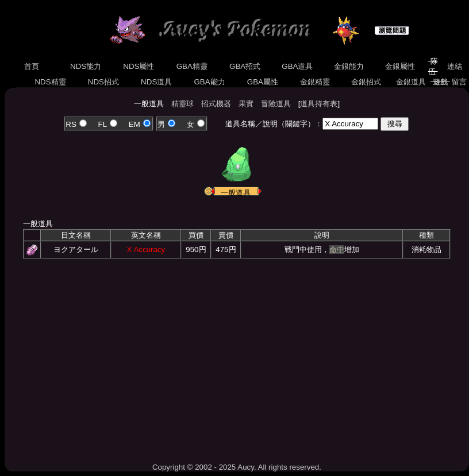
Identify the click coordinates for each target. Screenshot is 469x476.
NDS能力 (86, 66)
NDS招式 (103, 82)
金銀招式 (366, 82)
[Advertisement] (237, 357)
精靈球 (182, 104)
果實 (246, 104)
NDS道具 (156, 82)
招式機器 (216, 104)
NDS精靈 (51, 82)
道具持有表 (319, 104)
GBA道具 (298, 66)
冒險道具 (276, 104)
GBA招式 (245, 66)
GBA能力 (210, 82)
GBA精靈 (192, 66)
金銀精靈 (315, 82)
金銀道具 (411, 82)
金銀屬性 (400, 66)
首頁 (32, 66)
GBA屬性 (263, 82)
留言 (459, 82)
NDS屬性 (139, 66)
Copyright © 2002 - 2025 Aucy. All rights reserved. (237, 467)
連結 (454, 66)
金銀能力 (349, 66)
